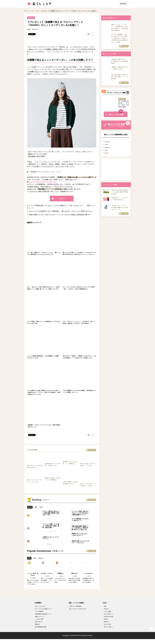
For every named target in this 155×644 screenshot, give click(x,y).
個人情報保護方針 (40, 627)
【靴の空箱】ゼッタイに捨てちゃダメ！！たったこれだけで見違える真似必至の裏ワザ (60, 215)
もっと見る (92, 450)
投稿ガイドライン (40, 617)
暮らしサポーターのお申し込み (78, 609)
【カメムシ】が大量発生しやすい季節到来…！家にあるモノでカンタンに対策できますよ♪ (61, 211)
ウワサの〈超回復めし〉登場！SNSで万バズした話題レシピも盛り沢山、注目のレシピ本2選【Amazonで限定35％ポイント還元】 (120, 38)
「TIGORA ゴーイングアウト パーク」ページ (45, 172)
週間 (36, 507)
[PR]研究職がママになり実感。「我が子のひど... (53, 464)
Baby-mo (106, 622)
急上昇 (30, 507)
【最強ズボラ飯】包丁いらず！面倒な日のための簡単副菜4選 (120, 61)
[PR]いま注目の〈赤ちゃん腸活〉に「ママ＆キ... (88, 464)
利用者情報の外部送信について (43, 614)
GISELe (106, 619)
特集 (105, 606)
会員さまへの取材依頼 (75, 606)
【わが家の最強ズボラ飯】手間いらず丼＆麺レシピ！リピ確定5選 (120, 77)
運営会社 (37, 624)
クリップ (91, 34)
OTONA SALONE (109, 617)
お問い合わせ (39, 622)
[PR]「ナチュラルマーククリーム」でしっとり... (35, 480)
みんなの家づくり (109, 614)
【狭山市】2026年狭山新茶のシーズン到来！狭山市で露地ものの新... (120, 192)
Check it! (106, 609)
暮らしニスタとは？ (40, 606)
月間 (41, 507)
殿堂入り (41, 558)
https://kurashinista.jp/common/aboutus (42, 182)
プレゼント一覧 (34, 11)
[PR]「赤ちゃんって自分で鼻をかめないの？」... (35, 466)
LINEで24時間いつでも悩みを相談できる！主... (71, 482)
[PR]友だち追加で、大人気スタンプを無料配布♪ (53, 478)
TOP (25, 11)
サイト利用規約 (39, 611)
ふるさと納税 (107, 611)
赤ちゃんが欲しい (109, 627)
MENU (123, 4)
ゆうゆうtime (107, 624)
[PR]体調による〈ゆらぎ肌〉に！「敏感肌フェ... (71, 462)
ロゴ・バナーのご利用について (43, 609)
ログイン (62, 199)
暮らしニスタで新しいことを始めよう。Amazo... (88, 484)
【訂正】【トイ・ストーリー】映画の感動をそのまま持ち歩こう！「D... (120, 207)
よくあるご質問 (39, 619)
